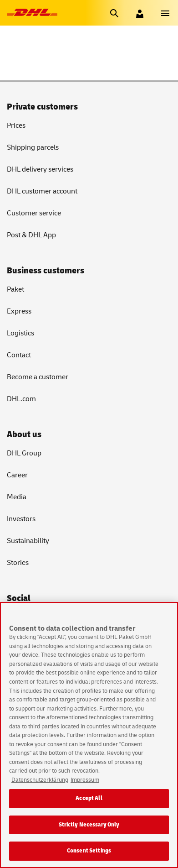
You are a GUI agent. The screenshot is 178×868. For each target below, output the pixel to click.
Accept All (89, 799)
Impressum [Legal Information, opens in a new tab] (85, 780)
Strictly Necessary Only (89, 825)
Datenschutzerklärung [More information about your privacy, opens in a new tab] (40, 780)
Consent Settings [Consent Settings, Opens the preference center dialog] (89, 852)
